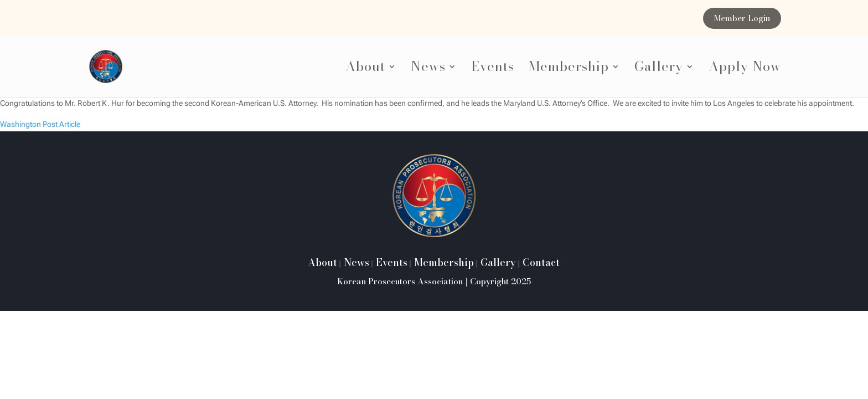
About (365, 70)
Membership (569, 70)
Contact (540, 262)
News (428, 70)
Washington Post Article (40, 124)
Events (493, 70)
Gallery (659, 70)
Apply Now (745, 70)
